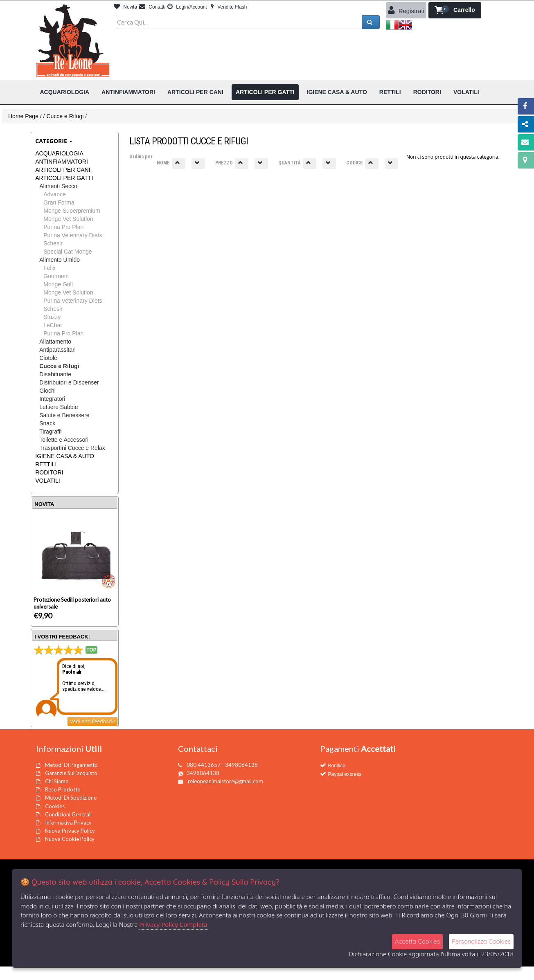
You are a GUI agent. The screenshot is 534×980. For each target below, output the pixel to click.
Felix (50, 268)
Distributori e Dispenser (69, 382)
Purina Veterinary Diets (73, 235)
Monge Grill (58, 284)
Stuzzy (52, 317)
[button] (455, 10)
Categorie (54, 141)
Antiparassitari (57, 350)
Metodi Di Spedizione (71, 798)
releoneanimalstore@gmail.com (225, 781)
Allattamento (55, 342)
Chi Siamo (57, 781)
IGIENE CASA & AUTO (65, 456)
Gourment (56, 276)
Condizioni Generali (68, 814)
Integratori (52, 399)
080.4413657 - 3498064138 (222, 765)
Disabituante (55, 374)
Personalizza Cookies (481, 941)
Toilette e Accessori (64, 440)
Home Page (23, 116)
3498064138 (203, 773)
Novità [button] (125, 7)
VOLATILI (47, 481)
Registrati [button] (406, 10)
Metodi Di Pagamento (71, 765)
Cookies (55, 806)
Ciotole (48, 358)
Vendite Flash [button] (229, 7)
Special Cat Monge (68, 252)
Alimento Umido (60, 260)
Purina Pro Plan (63, 227)
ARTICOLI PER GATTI (64, 178)
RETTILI (46, 464)
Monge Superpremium (72, 211)
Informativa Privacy (68, 823)
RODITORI (49, 472)
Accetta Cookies (417, 941)
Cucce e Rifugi (65, 116)
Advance (54, 194)
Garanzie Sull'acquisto (71, 773)
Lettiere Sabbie (59, 407)
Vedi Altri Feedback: (92, 721)
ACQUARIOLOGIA (59, 153)
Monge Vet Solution (68, 219)
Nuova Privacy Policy (70, 831)
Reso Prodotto (63, 789)
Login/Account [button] (187, 7)
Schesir (53, 243)
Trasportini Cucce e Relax (72, 448)
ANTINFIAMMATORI (62, 162)
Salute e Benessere (64, 415)
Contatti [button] (152, 7)
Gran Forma (59, 202)
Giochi (47, 391)
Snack (47, 423)
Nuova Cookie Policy (70, 839)
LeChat (53, 325)
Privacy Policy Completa (173, 924)
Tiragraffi (50, 432)
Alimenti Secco (58, 186)
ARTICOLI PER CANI (63, 170)
